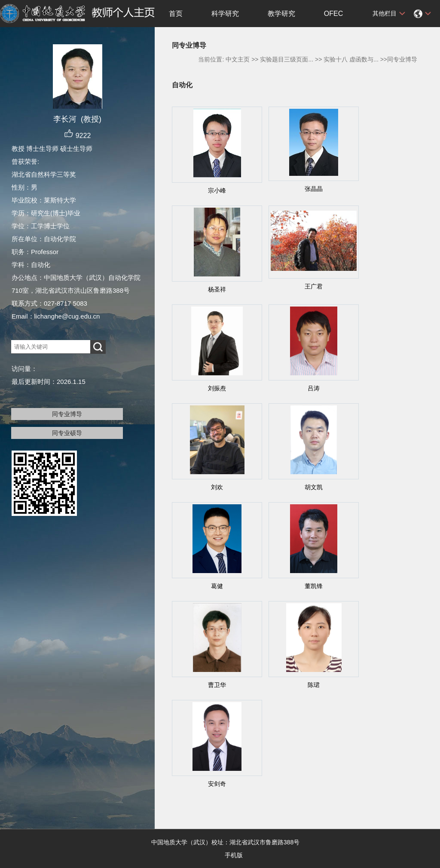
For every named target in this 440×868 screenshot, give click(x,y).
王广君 (314, 286)
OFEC (333, 14)
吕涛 (314, 388)
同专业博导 (67, 414)
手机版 (234, 855)
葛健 (217, 586)
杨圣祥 (217, 289)
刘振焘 (217, 388)
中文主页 (238, 59)
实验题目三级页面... (287, 59)
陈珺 (314, 685)
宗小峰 (217, 190)
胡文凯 (314, 487)
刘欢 (217, 487)
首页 (176, 14)
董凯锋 (314, 586)
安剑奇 (217, 784)
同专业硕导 (67, 433)
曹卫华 (217, 685)
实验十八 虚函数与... (351, 59)
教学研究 (281, 14)
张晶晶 (314, 189)
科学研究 (225, 14)
